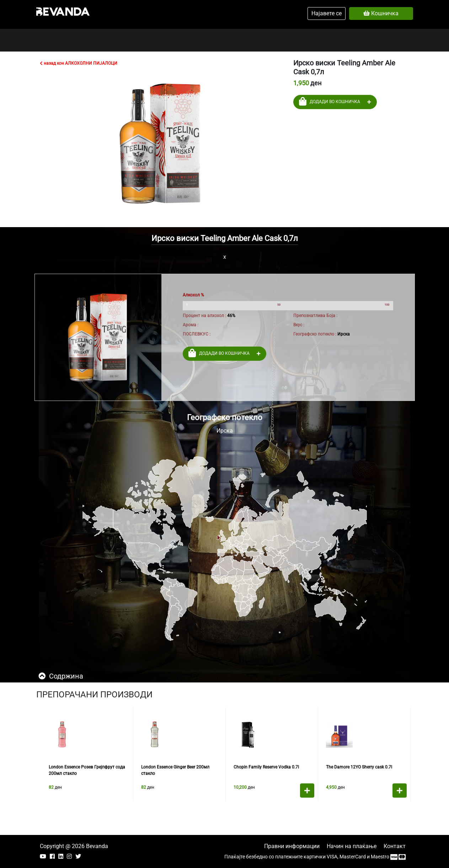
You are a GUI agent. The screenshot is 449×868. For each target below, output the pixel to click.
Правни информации (292, 846)
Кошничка (381, 13)
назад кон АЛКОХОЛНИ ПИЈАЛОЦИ (79, 63)
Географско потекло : (315, 334)
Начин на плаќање (352, 846)
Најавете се (327, 13)
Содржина (61, 676)
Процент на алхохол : (204, 316)
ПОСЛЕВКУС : (197, 334)
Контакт (395, 846)
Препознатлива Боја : (315, 316)
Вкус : (299, 325)
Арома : (191, 325)
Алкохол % (193, 295)
